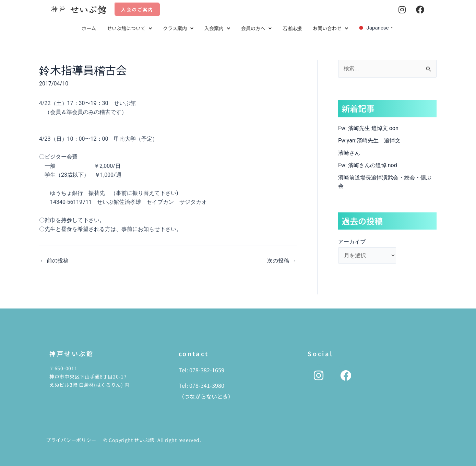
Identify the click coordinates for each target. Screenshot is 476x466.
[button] (129, 28)
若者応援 (292, 28)
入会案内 (217, 28)
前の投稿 (54, 261)
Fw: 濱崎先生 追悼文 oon (368, 128)
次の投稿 (282, 261)
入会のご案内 (137, 9)
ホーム (89, 28)
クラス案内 (178, 28)
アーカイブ (352, 242)
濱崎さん (349, 153)
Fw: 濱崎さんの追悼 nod (368, 165)
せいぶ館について (129, 28)
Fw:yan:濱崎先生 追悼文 (369, 141)
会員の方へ (256, 28)
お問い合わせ (330, 28)
